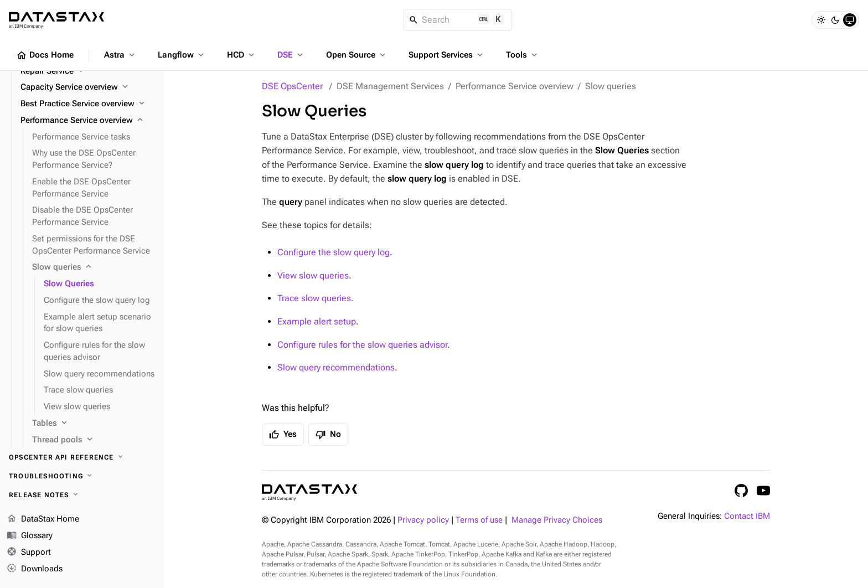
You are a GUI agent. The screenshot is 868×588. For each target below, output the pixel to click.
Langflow (182, 55)
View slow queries (313, 275)
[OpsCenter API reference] (82, 457)
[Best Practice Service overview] (88, 104)
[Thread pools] (94, 440)
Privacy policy (423, 520)
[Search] (458, 20)
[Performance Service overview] (88, 121)
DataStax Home (43, 519)
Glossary (30, 536)
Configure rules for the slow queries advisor (362, 345)
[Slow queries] (94, 267)
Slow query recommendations (336, 367)
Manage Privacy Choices (557, 520)
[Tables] (94, 424)
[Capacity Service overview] (88, 87)
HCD (242, 55)
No (328, 435)
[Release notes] (82, 495)
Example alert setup (317, 321)
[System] (850, 20)
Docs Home (45, 55)
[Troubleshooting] (82, 476)
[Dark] (835, 20)
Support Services (447, 55)
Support (29, 553)
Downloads (35, 569)
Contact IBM (747, 516)
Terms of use (479, 520)
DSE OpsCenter (292, 86)
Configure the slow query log (334, 252)
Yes (283, 435)
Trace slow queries (314, 298)
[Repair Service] (88, 71)
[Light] (821, 20)
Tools (523, 55)
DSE (291, 55)
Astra (120, 55)
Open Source (357, 55)
